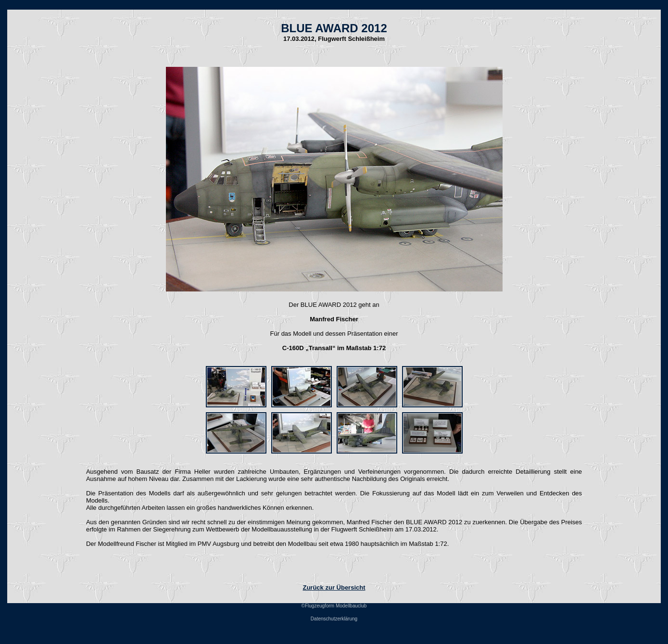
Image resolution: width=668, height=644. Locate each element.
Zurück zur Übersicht (334, 587)
